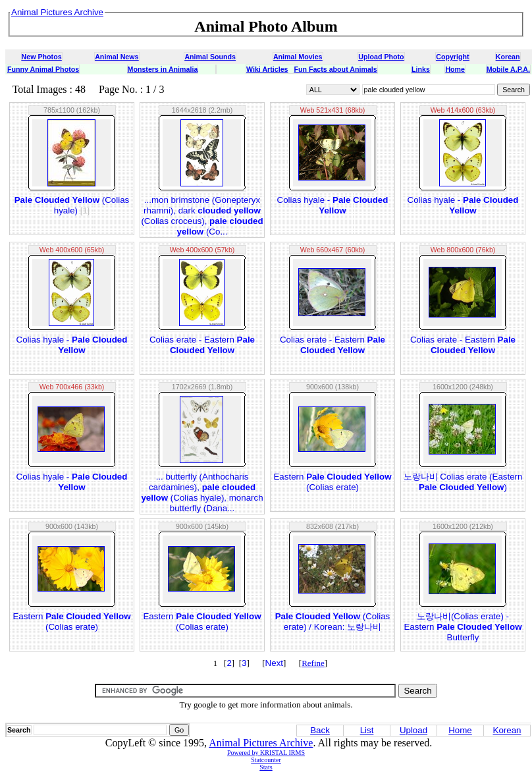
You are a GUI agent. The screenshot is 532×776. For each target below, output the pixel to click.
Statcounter (266, 760)
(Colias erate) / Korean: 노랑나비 (333, 622)
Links (421, 69)
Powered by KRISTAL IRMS (266, 753)
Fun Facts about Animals (335, 69)
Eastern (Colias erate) (332, 482)
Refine (313, 663)
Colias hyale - (333, 205)
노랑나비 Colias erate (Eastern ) (463, 482)
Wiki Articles (267, 69)
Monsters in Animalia (163, 69)
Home (455, 69)
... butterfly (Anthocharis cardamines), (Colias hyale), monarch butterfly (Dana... (202, 492)
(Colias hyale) (72, 205)
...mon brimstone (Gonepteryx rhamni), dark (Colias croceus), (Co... (202, 216)
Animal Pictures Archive (261, 743)
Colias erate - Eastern (202, 345)
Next (274, 663)
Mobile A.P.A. (508, 69)
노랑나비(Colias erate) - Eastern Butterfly (463, 627)
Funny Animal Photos (43, 69)
